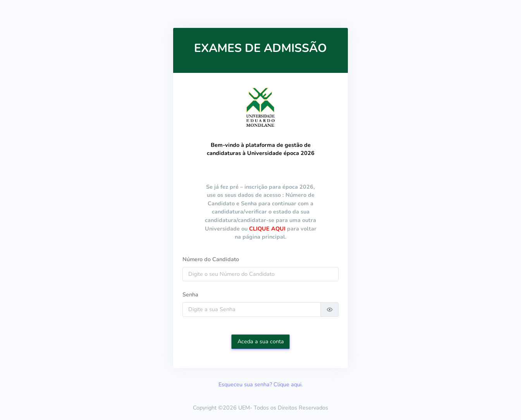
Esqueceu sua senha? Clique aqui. (260, 384)
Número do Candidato (211, 259)
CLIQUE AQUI (267, 229)
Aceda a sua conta (261, 341)
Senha (190, 294)
